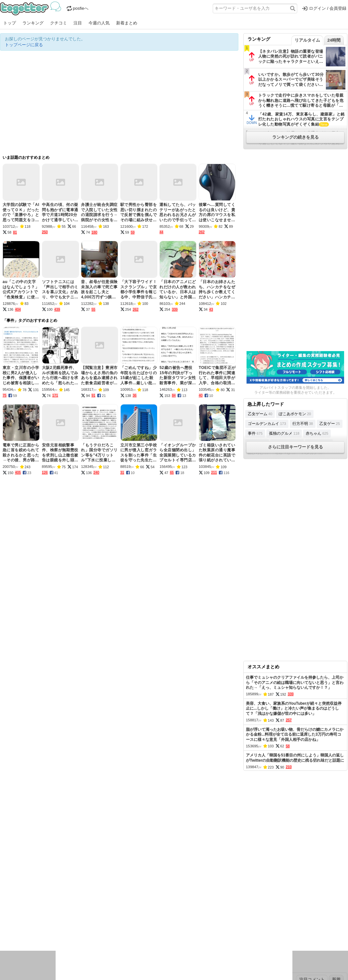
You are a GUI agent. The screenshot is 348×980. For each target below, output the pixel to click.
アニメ (201, 923)
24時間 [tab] (334, 40)
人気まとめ (58, 882)
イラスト (20, 931)
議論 (46, 923)
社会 (35, 923)
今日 (4, 902)
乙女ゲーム (260, 414)
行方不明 (303, 424)
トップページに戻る (24, 45)
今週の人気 (99, 23)
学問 (129, 923)
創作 (4, 931)
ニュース (8, 923)
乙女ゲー (330, 424)
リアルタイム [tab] (307, 40)
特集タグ (8, 944)
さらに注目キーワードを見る (295, 447)
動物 (57, 931)
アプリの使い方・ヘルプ (194, 882)
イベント (72, 923)
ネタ (35, 931)
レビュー (103, 923)
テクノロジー (149, 923)
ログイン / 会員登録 (324, 8)
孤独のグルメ (284, 433)
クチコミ (59, 23)
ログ (87, 923)
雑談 (118, 923)
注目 (78, 23)
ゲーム (216, 923)
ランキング (33, 23)
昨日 (15, 902)
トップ (10, 23)
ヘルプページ (155, 882)
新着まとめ (127, 23)
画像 (46, 931)
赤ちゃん (317, 433)
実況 (57, 923)
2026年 (74, 902)
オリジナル (129, 882)
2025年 (91, 902)
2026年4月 (32, 902)
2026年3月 (55, 902)
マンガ (231, 923)
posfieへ (78, 8)
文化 (168, 923)
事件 (255, 433)
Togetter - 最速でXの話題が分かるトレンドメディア (32, 8)
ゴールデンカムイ (267, 424)
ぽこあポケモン (295, 414)
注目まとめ (11, 882)
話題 (24, 923)
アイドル (183, 923)
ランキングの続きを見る (295, 137)
